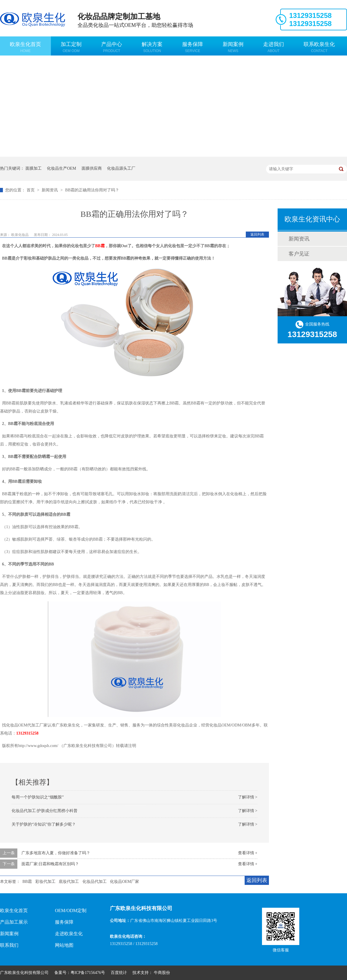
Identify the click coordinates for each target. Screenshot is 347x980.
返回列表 (257, 234)
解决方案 (152, 47)
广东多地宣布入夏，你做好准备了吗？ (56, 853)
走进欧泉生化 (69, 934)
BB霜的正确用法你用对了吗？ (92, 190)
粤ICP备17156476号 (88, 973)
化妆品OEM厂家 (124, 882)
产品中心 (112, 47)
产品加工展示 (14, 922)
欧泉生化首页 (25, 47)
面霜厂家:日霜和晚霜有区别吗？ (50, 864)
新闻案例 (233, 47)
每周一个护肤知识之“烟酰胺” (38, 797)
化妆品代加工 (95, 882)
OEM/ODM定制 (71, 910)
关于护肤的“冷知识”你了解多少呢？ (44, 824)
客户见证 (299, 254)
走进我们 (274, 47)
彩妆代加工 (45, 882)
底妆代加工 (69, 882)
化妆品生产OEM (61, 168)
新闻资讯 (50, 190)
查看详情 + (248, 853)
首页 (31, 190)
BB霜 (27, 882)
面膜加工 (34, 168)
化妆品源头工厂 (121, 168)
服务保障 (193, 47)
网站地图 (64, 945)
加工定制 (71, 47)
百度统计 (119, 973)
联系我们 (9, 945)
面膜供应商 (92, 168)
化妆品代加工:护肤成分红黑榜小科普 (45, 811)
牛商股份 (162, 973)
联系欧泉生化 (319, 47)
